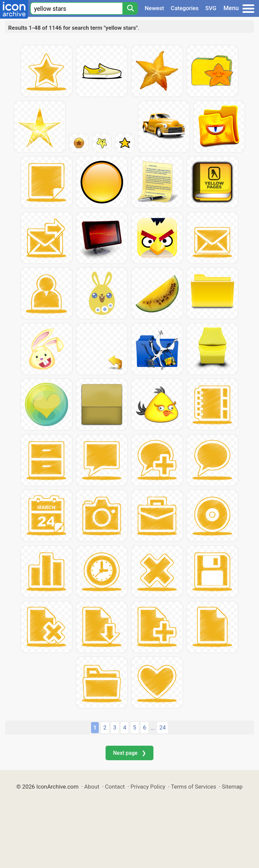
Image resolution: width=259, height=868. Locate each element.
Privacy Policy (148, 787)
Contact (115, 787)
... (153, 728)
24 (163, 727)
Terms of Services (194, 787)
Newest (154, 8)
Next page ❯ (129, 753)
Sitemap (232, 787)
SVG (211, 8)
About (92, 787)
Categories (185, 8)
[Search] (130, 8)
